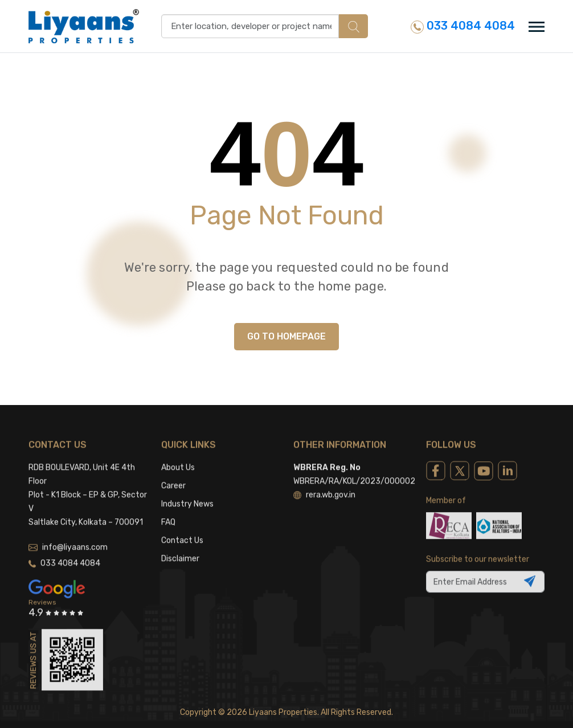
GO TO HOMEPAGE (286, 336)
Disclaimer (180, 541)
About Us (178, 450)
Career (173, 469)
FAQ (168, 505)
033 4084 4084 (463, 26)
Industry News (187, 487)
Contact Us (182, 523)
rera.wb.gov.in (324, 478)
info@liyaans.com (68, 530)
